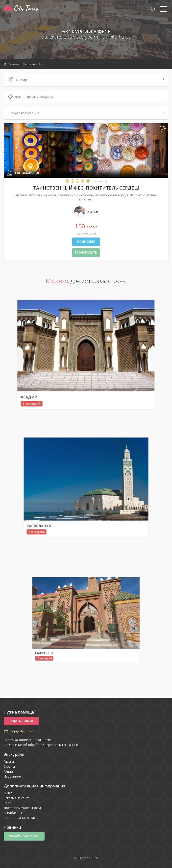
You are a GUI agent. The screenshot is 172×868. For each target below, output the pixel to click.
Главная (10, 762)
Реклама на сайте (17, 798)
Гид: (86, 212)
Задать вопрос (21, 721)
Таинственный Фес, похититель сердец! (86, 188)
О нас (8, 793)
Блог (7, 803)
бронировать (86, 252)
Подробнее (86, 242)
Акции (8, 771)
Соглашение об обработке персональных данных (41, 745)
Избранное (12, 776)
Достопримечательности (22, 808)
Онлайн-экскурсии (24, 836)
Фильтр (87, 80)
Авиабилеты (13, 813)
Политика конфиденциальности (27, 740)
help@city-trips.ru (22, 731)
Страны (9, 767)
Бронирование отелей (21, 818)
